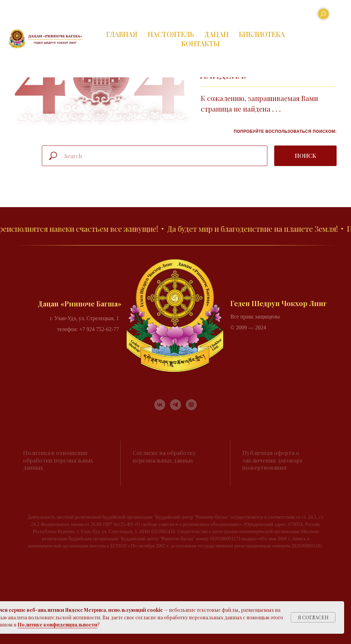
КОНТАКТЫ (201, 43)
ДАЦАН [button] (216, 34)
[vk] (160, 405)
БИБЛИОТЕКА (262, 34)
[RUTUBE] (191, 405)
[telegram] (175, 405)
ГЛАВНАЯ (122, 34)
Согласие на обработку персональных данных (164, 457)
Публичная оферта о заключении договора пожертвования (272, 460)
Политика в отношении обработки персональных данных (58, 460)
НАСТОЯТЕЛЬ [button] (171, 34)
